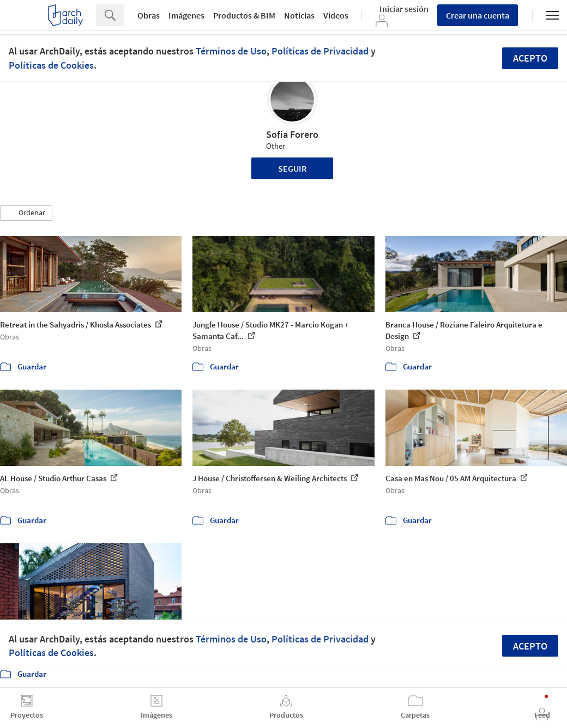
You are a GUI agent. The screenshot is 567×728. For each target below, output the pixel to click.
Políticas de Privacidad (320, 51)
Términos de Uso (231, 51)
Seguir (292, 168)
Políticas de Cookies (51, 65)
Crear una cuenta (478, 15)
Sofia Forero (292, 134)
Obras (149, 15)
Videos (336, 15)
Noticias (299, 15)
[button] (26, 213)
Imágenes (186, 15)
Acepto (530, 58)
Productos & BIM (244, 15)
